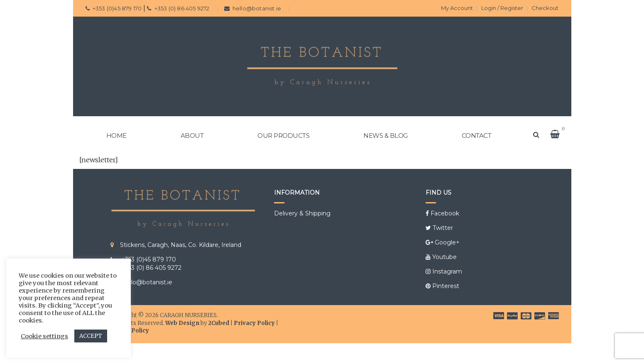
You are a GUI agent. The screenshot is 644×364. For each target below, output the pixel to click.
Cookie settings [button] (44, 336)
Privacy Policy (254, 323)
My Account (457, 8)
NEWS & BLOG (386, 136)
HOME (116, 136)
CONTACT (477, 136)
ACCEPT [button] (91, 336)
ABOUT (192, 136)
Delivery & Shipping (302, 213)
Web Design (182, 323)
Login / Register (502, 8)
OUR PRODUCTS (283, 136)
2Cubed (219, 323)
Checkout (545, 8)
